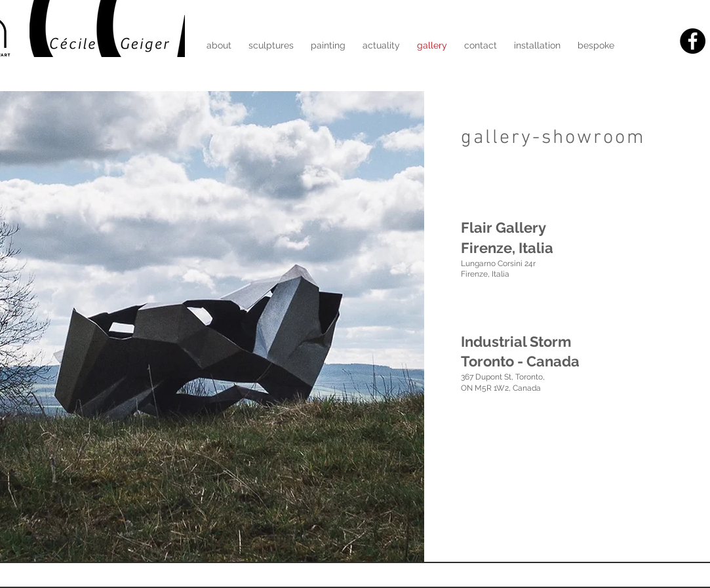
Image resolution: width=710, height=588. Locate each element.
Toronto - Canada (520, 361)
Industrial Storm (516, 342)
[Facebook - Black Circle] (693, 41)
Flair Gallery (503, 227)
